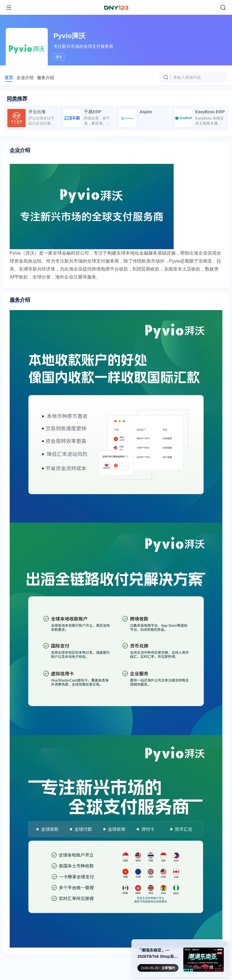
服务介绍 (46, 78)
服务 (59, 57)
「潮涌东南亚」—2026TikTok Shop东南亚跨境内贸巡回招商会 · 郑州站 (159, 954)
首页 (9, 78)
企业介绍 (25, 78)
